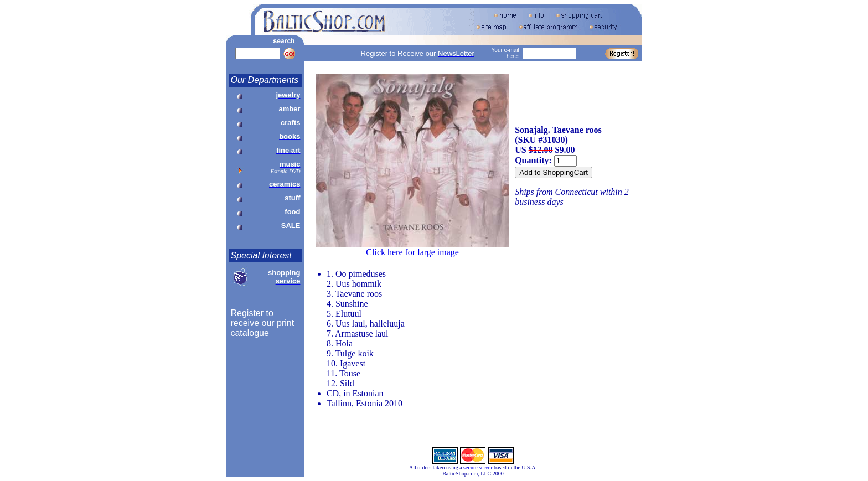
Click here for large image (412, 252)
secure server (478, 467)
